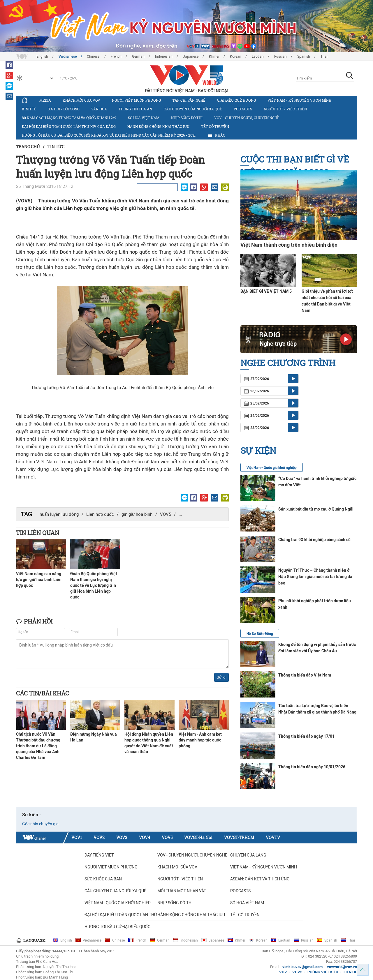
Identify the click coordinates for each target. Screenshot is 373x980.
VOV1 (77, 837)
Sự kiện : (31, 815)
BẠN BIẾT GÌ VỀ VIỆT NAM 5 (266, 291)
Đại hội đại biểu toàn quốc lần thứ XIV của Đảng (69, 126)
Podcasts (243, 109)
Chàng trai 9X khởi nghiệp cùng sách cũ (314, 540)
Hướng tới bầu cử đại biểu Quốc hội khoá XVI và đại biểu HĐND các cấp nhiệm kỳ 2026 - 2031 (109, 135)
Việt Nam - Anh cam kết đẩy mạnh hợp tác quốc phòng (200, 740)
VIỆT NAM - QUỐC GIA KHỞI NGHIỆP (118, 903)
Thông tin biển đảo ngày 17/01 (306, 736)
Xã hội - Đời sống (64, 109)
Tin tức (56, 147)
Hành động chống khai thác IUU (158, 126)
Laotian (258, 56)
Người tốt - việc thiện (285, 109)
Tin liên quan (38, 533)
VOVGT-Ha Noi (198, 837)
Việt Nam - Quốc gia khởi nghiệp (272, 468)
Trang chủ (28, 147)
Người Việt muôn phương (136, 100)
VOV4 (145, 837)
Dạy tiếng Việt (99, 855)
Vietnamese (68, 56)
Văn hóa (99, 109)
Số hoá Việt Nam (144, 118)
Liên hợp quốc (100, 514)
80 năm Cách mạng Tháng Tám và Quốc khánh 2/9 (69, 118)
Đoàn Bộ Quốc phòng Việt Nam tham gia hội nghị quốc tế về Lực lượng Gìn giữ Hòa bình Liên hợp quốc (94, 585)
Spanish (304, 56)
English (42, 56)
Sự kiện (258, 450)
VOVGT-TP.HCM (239, 837)
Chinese (94, 56)
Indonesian (164, 56)
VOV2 (99, 837)
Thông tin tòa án (135, 109)
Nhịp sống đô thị (187, 118)
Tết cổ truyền (215, 126)
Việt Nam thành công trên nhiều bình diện (289, 245)
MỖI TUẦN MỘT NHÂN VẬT (182, 891)
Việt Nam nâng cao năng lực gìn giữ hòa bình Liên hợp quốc (39, 580)
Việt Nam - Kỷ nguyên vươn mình (299, 100)
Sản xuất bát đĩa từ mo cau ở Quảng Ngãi (316, 509)
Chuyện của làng (248, 855)
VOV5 (166, 514)
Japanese (191, 56)
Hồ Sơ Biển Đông (260, 634)
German (138, 56)
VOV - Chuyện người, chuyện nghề (247, 118)
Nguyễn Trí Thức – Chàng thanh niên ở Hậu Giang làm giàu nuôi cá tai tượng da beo (315, 577)
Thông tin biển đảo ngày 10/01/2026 (312, 767)
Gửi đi (221, 677)
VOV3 (122, 837)
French (116, 56)
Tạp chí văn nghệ (189, 100)
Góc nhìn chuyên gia (40, 824)
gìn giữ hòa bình (137, 514)
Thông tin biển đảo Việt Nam (305, 675)
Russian (280, 56)
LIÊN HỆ (350, 972)
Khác (216, 135)
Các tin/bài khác (43, 693)
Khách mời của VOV (81, 100)
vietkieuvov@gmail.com (302, 967)
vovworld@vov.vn (342, 967)
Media (45, 100)
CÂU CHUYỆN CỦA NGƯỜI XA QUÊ (193, 109)
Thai (324, 56)
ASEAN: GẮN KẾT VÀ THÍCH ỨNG (260, 879)
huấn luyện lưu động (59, 514)
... (180, 514)
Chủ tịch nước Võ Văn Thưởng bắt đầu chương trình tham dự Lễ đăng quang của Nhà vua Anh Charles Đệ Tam (38, 746)
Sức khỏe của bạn (103, 879)
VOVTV (273, 837)
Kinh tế (29, 109)
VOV (283, 972)
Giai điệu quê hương (236, 100)
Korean (236, 56)
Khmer (214, 56)
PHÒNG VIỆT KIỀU (323, 972)
